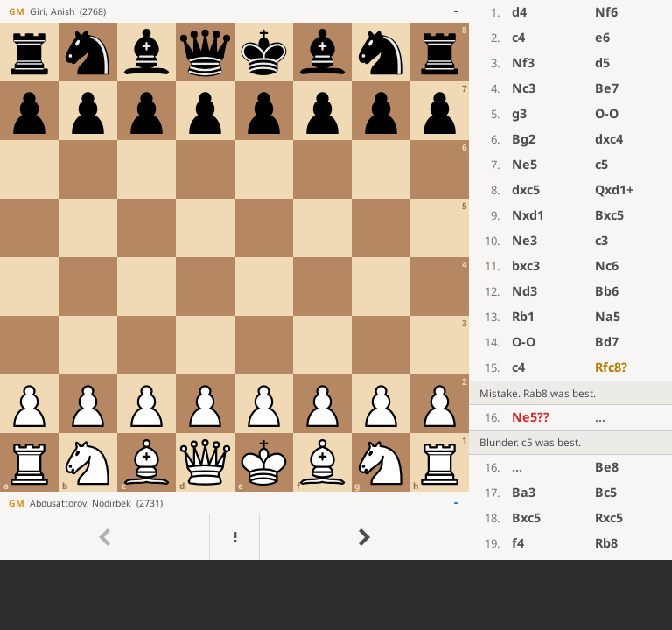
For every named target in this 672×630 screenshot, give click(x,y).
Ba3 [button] (524, 492)
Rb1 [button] (523, 316)
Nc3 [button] (524, 88)
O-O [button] (607, 113)
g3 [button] (519, 113)
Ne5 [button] (525, 164)
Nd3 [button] (525, 291)
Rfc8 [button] (611, 367)
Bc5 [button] (606, 492)
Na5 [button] (608, 316)
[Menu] (234, 537)
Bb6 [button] (607, 291)
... (600, 417)
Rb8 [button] (606, 543)
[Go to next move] (364, 537)
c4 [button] (518, 37)
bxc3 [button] (526, 266)
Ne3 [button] (525, 240)
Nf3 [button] (523, 63)
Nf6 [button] (606, 12)
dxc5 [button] (526, 189)
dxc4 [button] (609, 139)
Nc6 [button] (607, 266)
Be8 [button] (607, 467)
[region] (336, 280)
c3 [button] (602, 240)
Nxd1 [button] (528, 215)
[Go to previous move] (105, 537)
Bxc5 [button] (609, 215)
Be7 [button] (607, 88)
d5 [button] (602, 63)
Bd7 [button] (607, 342)
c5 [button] (602, 164)
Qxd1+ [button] (614, 189)
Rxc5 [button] (609, 518)
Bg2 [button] (524, 139)
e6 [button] (602, 37)
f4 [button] (518, 543)
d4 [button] (519, 12)
